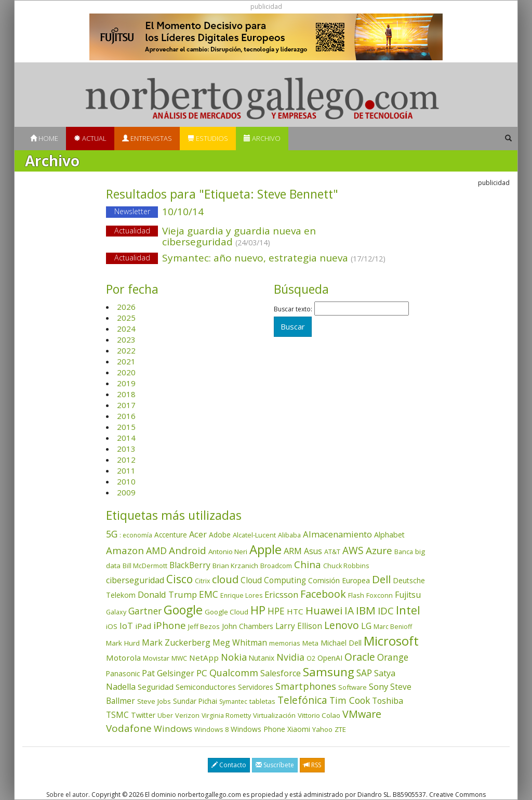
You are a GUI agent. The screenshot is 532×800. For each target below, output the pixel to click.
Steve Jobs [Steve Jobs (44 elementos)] (154, 701)
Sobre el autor (67, 795)
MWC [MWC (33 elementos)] (179, 658)
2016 (126, 416)
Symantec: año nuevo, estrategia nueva (266, 259)
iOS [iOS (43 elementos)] (112, 626)
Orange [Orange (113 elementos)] (393, 657)
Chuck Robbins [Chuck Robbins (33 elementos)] (346, 566)
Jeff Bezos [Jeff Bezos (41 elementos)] (204, 626)
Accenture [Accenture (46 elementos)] (171, 535)
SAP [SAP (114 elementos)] (364, 673)
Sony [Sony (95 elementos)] (378, 686)
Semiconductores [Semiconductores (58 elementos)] (206, 687)
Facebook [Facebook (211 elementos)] (323, 594)
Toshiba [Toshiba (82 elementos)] (388, 701)
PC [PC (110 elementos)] (202, 673)
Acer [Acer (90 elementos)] (198, 534)
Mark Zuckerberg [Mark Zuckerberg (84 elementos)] (176, 642)
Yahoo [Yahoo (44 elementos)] (322, 729)
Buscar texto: (293, 309)
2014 (126, 438)
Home (44, 138)
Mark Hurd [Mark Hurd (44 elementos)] (123, 643)
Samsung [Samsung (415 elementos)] (329, 672)
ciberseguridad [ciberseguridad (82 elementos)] (135, 580)
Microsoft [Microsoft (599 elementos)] (391, 641)
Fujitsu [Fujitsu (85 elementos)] (408, 595)
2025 (126, 318)
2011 (126, 470)
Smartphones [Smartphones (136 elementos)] (306, 686)
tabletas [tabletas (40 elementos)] (262, 701)
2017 (126, 405)
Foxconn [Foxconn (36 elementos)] (380, 595)
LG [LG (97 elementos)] (366, 626)
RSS (312, 765)
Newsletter (132, 211)
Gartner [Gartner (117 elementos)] (145, 611)
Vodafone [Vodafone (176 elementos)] (129, 728)
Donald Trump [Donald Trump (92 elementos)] (167, 594)
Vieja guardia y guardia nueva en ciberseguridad (239, 236)
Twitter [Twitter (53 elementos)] (143, 715)
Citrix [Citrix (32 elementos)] (202, 581)
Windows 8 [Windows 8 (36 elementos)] (211, 729)
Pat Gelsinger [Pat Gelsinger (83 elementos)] (168, 673)
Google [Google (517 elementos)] (183, 610)
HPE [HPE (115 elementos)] (276, 611)
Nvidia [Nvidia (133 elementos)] (290, 657)
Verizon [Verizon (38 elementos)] (187, 715)
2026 (126, 307)
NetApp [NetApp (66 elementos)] (204, 658)
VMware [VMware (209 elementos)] (362, 714)
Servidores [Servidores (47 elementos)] (256, 687)
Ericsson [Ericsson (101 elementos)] (281, 594)
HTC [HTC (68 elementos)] (295, 611)
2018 (126, 394)
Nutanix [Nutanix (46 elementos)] (262, 658)
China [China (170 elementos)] (308, 565)
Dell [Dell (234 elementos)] (381, 579)
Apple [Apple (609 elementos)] (265, 549)
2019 (126, 383)
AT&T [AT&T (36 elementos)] (332, 552)
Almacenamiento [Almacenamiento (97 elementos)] (337, 534)
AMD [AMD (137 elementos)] (156, 550)
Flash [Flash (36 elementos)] (356, 595)
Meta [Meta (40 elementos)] (310, 643)
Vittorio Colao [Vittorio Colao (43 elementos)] (319, 715)
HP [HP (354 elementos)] (258, 610)
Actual (90, 138)
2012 (126, 460)
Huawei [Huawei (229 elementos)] (324, 611)
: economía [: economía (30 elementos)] (136, 535)
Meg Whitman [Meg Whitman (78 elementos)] (240, 642)
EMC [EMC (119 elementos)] (209, 594)
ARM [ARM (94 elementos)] (293, 551)
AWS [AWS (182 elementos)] (353, 550)
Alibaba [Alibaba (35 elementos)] (289, 535)
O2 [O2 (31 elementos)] (311, 658)
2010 (126, 481)
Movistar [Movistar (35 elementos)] (156, 658)
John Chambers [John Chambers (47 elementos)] (248, 626)
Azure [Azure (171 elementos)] (379, 550)
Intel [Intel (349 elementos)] (408, 610)
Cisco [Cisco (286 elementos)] (179, 579)
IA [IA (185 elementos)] (349, 611)
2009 (126, 492)
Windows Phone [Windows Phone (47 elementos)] (258, 729)
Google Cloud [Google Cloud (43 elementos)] (227, 612)
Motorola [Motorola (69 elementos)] (123, 658)
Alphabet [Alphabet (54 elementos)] (389, 535)
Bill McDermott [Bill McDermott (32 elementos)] (145, 566)
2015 (126, 427)
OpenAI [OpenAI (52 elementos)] (330, 658)
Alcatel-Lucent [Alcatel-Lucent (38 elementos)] (254, 535)
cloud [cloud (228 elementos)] (225, 579)
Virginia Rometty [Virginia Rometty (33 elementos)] (226, 716)
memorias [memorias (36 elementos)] (285, 643)
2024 (126, 329)
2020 (126, 372)
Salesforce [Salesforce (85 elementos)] (281, 673)
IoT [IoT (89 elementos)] (126, 626)
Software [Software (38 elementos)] (353, 687)
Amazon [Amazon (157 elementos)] (125, 550)
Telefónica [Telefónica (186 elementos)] (302, 700)
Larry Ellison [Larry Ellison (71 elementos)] (299, 626)
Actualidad (132, 231)
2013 (126, 449)
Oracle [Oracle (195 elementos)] (360, 657)
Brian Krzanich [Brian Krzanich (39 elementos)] (235, 566)
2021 (126, 361)
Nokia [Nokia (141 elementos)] (234, 657)
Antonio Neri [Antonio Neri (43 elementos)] (228, 552)
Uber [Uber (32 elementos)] (165, 716)
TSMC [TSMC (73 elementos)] (117, 715)
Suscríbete (275, 765)
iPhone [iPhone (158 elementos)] (170, 625)
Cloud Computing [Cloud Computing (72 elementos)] (273, 580)
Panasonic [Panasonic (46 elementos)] (123, 673)
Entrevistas (147, 138)
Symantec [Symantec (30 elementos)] (233, 701)
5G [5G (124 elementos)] (112, 534)
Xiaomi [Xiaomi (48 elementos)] (299, 729)
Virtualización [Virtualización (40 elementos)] (274, 715)
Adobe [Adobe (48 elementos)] (220, 535)
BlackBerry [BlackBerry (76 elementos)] (190, 565)
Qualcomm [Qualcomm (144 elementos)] (234, 673)
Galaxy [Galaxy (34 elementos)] (116, 612)
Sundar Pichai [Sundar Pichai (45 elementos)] (195, 701)
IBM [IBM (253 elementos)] (366, 610)
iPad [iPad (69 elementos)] (143, 626)
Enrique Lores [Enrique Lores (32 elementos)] (241, 595)
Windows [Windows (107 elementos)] (173, 729)
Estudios (208, 138)
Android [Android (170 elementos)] (188, 550)
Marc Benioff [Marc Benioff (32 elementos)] (393, 627)
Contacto (229, 765)
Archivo (262, 138)
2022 (126, 350)
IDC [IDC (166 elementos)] (386, 611)
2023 (126, 339)
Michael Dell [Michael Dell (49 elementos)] (341, 643)
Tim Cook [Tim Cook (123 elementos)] (350, 700)
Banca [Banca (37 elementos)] (404, 552)
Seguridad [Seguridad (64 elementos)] (156, 687)
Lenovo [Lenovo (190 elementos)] (342, 625)
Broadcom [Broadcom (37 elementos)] (276, 566)
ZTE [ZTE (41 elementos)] (340, 729)
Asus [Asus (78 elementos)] (313, 551)
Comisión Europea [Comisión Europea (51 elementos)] (339, 580)
